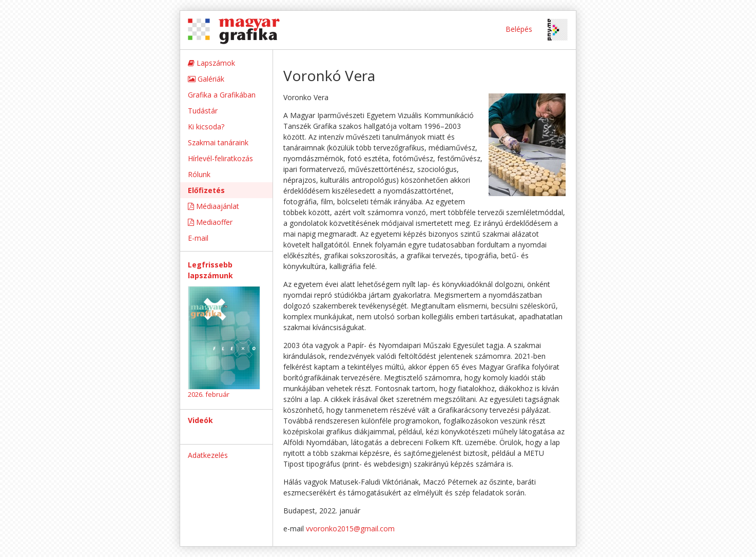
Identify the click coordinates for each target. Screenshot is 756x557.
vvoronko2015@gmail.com (350, 529)
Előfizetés (206, 190)
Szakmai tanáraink (218, 142)
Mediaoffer (210, 222)
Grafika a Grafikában (222, 95)
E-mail (198, 238)
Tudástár (203, 111)
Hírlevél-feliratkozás (220, 158)
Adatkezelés (208, 455)
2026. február (209, 394)
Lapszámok (211, 63)
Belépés (519, 29)
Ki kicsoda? (206, 127)
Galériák (206, 79)
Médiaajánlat (214, 206)
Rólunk (199, 174)
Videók (200, 420)
